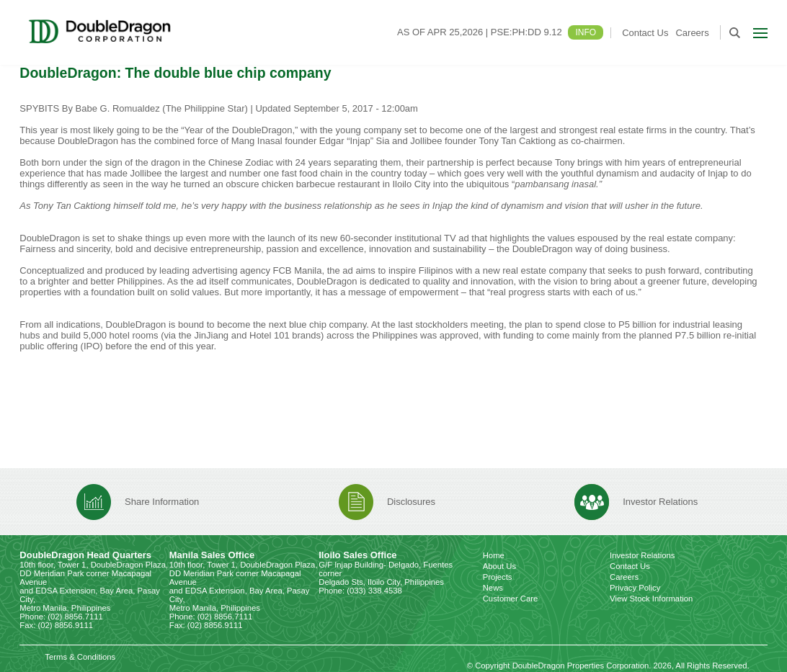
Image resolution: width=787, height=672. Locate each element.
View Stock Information (651, 599)
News (493, 588)
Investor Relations (642, 555)
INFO (586, 32)
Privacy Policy (635, 588)
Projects (498, 577)
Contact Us (645, 33)
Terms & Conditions (80, 657)
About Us (499, 566)
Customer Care (511, 599)
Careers (692, 33)
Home (494, 555)
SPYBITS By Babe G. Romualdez (89, 108)
